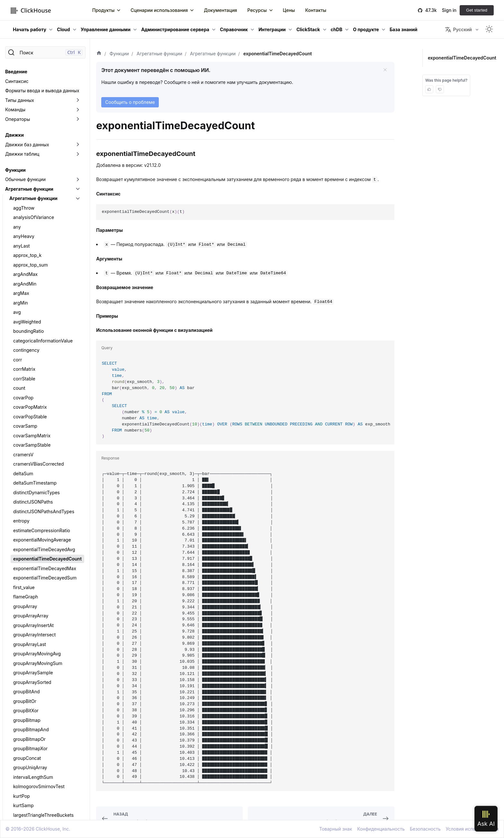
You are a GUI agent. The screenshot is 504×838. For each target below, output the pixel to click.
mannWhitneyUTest (34, 487)
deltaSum (23, 127)
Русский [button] (458, 30)
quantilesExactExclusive (39, 753)
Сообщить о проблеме (130, 102)
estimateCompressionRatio (42, 183)
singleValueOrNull (32, 810)
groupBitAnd (27, 345)
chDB (337, 29)
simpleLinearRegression (39, 800)
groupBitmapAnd (31, 383)
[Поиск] (45, 52)
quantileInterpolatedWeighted (45, 686)
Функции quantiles (33, 743)
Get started (477, 10)
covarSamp (25, 79)
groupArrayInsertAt (33, 278)
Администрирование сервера (175, 29)
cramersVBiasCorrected (39, 117)
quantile (22, 572)
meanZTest (25, 534)
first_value (24, 240)
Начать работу (30, 29)
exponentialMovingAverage (42, 193)
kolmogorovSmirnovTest (39, 439)
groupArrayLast (30, 297)
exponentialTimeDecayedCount (47, 212)
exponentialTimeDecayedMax (45, 221)
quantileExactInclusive (37, 639)
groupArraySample (33, 326)
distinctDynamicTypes (36, 146)
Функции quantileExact (38, 610)
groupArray (25, 259)
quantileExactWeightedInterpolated (49, 667)
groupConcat (27, 411)
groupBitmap (27, 373)
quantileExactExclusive (37, 620)
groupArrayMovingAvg (37, 307)
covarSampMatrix (32, 89)
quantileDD (25, 591)
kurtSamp (23, 458)
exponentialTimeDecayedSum (45, 231)
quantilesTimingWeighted (40, 781)
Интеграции (272, 29)
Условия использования (472, 829)
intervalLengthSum (33, 430)
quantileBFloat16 (31, 582)
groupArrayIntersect (34, 288)
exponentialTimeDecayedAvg (44, 202)
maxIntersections (31, 506)
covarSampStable (32, 98)
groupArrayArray (31, 269)
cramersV (23, 108)
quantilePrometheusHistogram (45, 696)
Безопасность (425, 829)
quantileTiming (29, 724)
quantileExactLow (32, 648)
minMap (22, 563)
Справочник (234, 29)
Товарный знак (336, 829)
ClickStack (308, 29)
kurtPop (22, 449)
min (17, 553)
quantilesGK (26, 772)
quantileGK (25, 677)
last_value (23, 477)
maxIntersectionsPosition (40, 515)
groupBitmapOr (29, 392)
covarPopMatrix (30, 60)
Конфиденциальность (381, 829)
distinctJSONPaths (33, 155)
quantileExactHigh (32, 629)
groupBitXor (26, 364)
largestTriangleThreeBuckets (43, 468)
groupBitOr (25, 354)
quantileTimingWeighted (39, 734)
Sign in (449, 10)
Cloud (63, 29)
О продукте (366, 29)
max (18, 496)
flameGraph (26, 250)
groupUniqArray (30, 420)
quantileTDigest (30, 705)
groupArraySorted (32, 335)
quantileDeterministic (36, 601)
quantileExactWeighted (38, 658)
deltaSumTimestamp (35, 136)
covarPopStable (30, 70)
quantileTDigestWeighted (40, 715)
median (21, 544)
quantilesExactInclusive (38, 762)
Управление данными (106, 29)
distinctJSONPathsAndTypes (44, 164)
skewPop (23, 819)
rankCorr (22, 791)
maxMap (22, 525)
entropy (21, 174)
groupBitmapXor (30, 401)
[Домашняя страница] (99, 54)
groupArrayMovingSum (38, 316)
